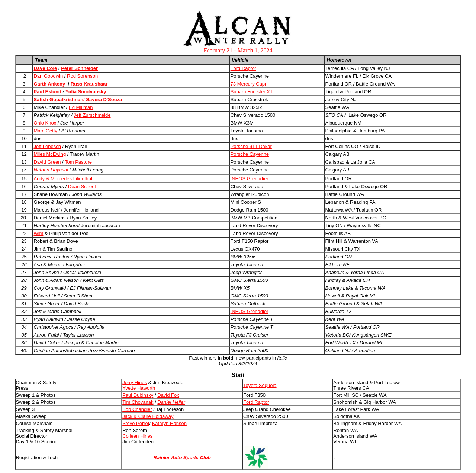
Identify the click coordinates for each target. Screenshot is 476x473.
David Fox (168, 395)
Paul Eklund (47, 92)
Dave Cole (45, 68)
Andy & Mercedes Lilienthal (63, 179)
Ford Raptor (243, 68)
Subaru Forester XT (252, 92)
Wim (38, 233)
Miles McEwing (50, 154)
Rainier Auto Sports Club (182, 458)
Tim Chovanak (138, 402)
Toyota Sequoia (260, 385)
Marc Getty (45, 131)
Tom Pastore (78, 162)
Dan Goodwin (48, 76)
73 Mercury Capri (249, 84)
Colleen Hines (137, 436)
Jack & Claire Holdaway (148, 416)
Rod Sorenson (82, 76)
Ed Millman (81, 107)
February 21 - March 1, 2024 (238, 50)
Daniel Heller (171, 402)
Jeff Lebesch (47, 146)
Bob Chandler (137, 409)
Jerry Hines (135, 382)
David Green (47, 162)
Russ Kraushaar (89, 84)
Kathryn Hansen (169, 423)
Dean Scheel (82, 186)
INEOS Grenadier (250, 179)
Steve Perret (136, 423)
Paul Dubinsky (138, 395)
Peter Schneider (79, 68)
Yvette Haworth (139, 388)
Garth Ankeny (49, 84)
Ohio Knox (45, 123)
